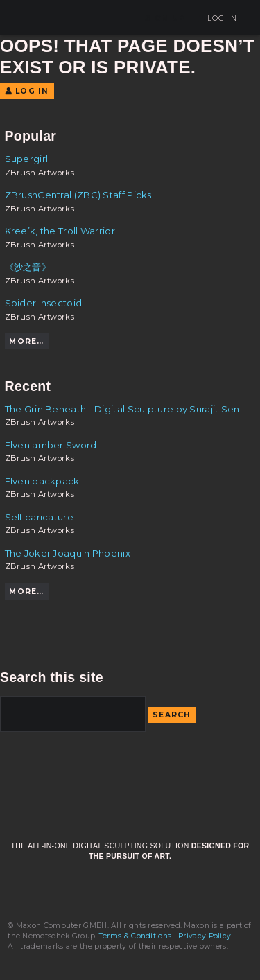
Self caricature (40, 517)
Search (172, 715)
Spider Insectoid (44, 303)
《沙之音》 (28, 267)
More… (26, 341)
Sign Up (165, 18)
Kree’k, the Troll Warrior (60, 231)
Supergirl (27, 159)
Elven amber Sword (51, 445)
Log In (217, 18)
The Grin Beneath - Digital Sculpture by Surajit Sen (122, 409)
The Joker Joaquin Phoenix (68, 553)
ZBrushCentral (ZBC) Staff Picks (78, 195)
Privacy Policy (205, 936)
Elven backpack (42, 481)
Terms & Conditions (135, 936)
